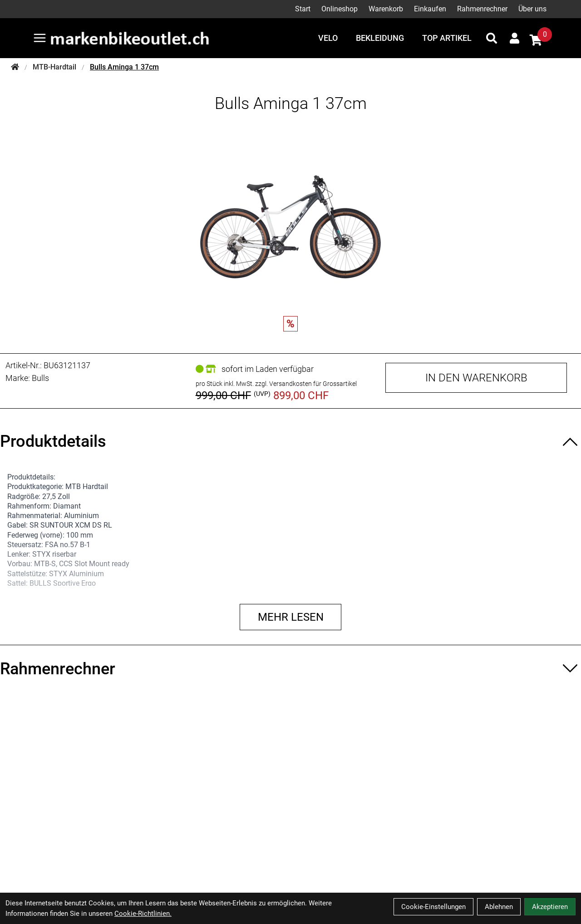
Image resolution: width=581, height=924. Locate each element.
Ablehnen (499, 907)
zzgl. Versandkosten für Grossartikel (306, 384)
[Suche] (492, 38)
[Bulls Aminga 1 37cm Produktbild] (290, 218)
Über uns (532, 9)
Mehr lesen (291, 617)
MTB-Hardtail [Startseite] (54, 67)
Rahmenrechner (482, 9)
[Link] (40, 38)
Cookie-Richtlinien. (143, 914)
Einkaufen (430, 9)
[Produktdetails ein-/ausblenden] (290, 441)
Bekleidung (380, 38)
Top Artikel (447, 38)
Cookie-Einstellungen (433, 907)
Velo (328, 38)
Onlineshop (340, 9)
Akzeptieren (550, 907)
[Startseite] (15, 67)
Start (303, 9)
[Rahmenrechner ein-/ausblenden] (290, 669)
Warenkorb (386, 9)
